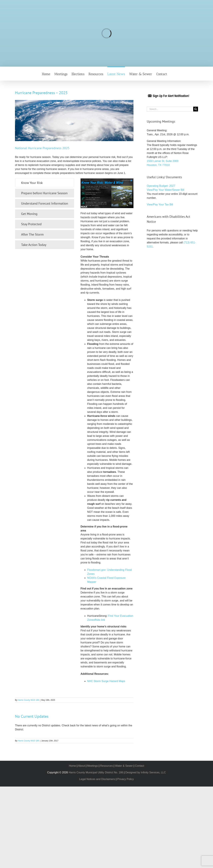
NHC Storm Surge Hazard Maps (106, 681)
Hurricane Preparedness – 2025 (41, 93)
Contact (140, 766)
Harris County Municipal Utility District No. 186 (96, 772)
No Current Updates (32, 716)
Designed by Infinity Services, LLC (146, 772)
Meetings (93, 766)
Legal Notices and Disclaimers (97, 779)
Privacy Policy (125, 779)
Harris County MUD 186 (28, 700)
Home (72, 766)
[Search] (196, 109)
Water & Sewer (124, 766)
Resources (106, 766)
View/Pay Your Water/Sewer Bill (165, 190)
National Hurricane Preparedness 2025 (42, 148)
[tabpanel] (107, 432)
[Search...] (170, 109)
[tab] (45, 183)
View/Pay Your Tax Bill (160, 205)
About (82, 766)
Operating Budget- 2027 (161, 186)
